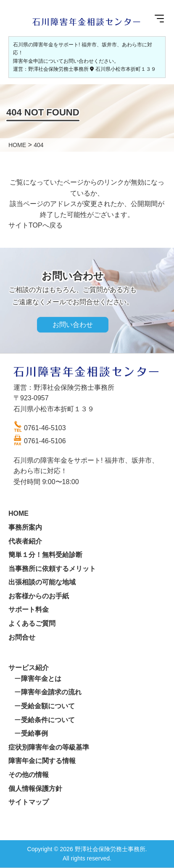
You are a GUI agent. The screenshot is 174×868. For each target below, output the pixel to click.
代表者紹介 (25, 541)
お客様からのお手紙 (39, 596)
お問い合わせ (73, 325)
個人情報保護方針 (35, 789)
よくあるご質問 (32, 623)
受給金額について (48, 706)
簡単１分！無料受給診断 (45, 555)
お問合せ (22, 637)
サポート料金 (29, 609)
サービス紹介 (29, 668)
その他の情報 (29, 775)
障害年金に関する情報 (42, 761)
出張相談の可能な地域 (42, 582)
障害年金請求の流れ (51, 692)
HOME (18, 513)
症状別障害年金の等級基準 (49, 747)
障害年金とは (41, 679)
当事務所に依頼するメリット (52, 569)
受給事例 (34, 733)
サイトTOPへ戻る (36, 225)
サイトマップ (29, 802)
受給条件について (48, 720)
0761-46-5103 (45, 428)
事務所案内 (25, 527)
